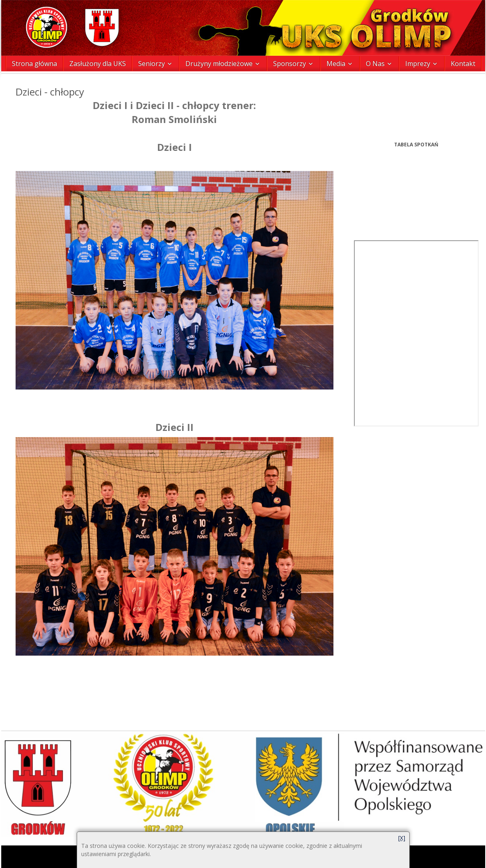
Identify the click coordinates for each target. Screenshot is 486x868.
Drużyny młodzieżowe (219, 64)
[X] (402, 838)
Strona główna (34, 64)
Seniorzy (152, 64)
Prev (358, 98)
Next (475, 98)
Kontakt (463, 64)
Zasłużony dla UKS (98, 64)
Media (336, 64)
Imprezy (418, 64)
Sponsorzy (290, 64)
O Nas (375, 64)
